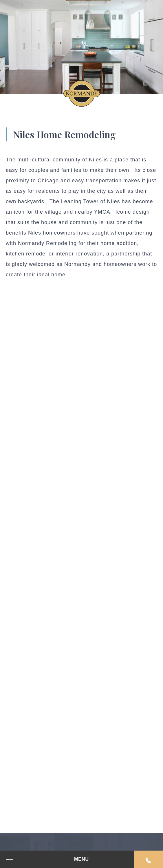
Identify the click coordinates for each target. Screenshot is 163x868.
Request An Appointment (149, 860)
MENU (47, 859)
